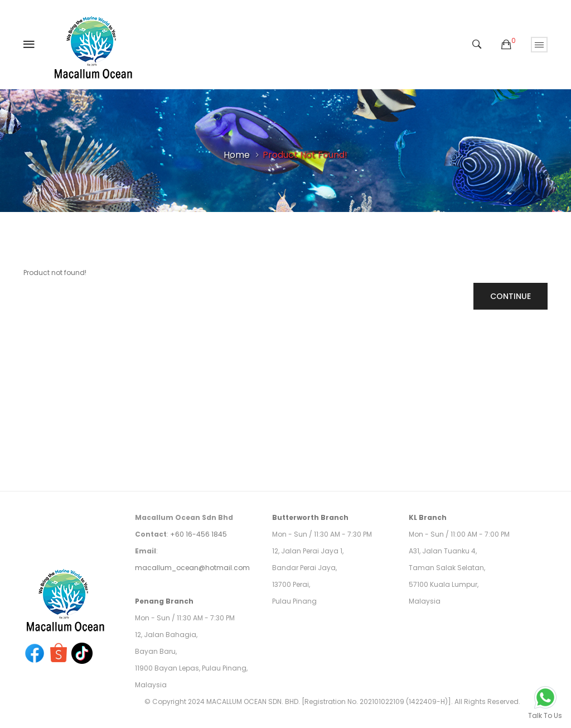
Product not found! (305, 155)
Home (237, 155)
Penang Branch (164, 601)
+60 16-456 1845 (199, 534)
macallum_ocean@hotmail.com (192, 568)
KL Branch (428, 517)
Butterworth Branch (310, 517)
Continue (510, 296)
